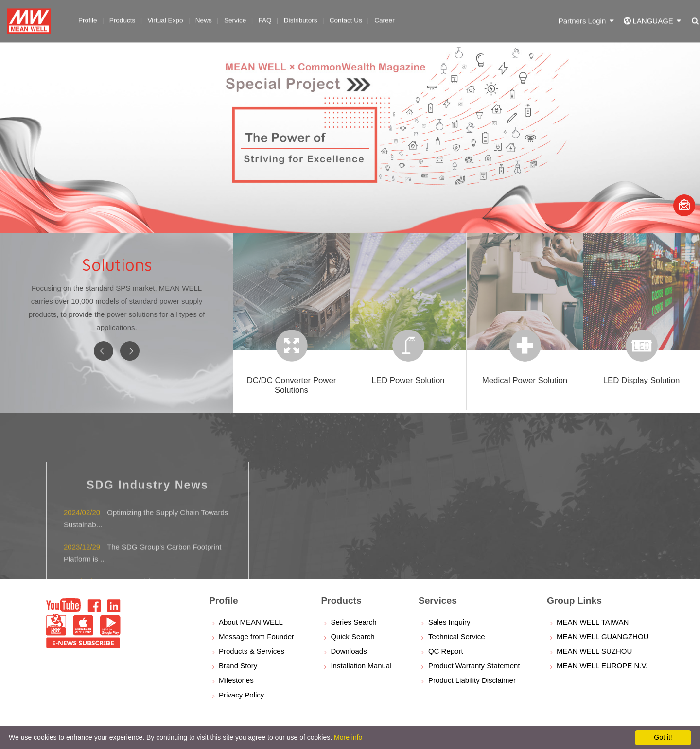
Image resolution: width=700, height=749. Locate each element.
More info (348, 737)
